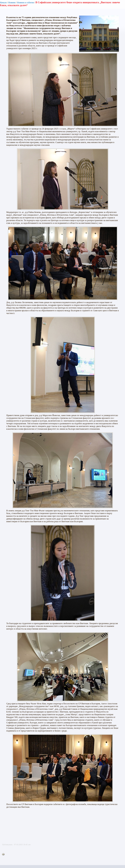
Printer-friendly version (4, 854)
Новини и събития (25, 3)
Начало (3, 3)
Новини (12, 3)
